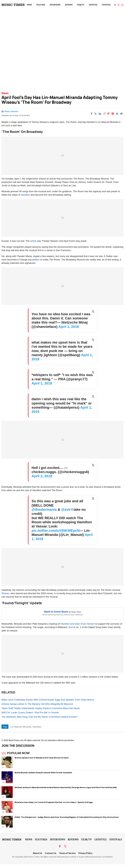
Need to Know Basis (56, 612)
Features (41, 5)
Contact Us (51, 853)
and (68, 624)
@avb (66, 510)
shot (70, 627)
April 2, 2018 (42, 476)
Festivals (106, 5)
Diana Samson (11, 111)
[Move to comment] (121, 114)
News (29, 5)
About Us (37, 853)
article (33, 241)
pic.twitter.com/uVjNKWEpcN (56, 531)
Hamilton (25, 195)
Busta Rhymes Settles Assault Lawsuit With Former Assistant (43, 773)
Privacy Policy (85, 853)
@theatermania (44, 510)
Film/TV (81, 5)
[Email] (117, 114)
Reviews (69, 5)
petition (36, 260)
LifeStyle (93, 5)
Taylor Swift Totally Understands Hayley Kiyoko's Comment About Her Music (41, 708)
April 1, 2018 (69, 327)
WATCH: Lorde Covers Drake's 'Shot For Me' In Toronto (30, 713)
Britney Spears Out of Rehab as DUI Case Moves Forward (41, 758)
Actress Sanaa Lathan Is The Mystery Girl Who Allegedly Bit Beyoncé (37, 704)
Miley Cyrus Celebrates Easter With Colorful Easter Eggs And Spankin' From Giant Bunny (48, 700)
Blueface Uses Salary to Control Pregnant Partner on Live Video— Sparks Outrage (54, 802)
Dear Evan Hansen (85, 624)
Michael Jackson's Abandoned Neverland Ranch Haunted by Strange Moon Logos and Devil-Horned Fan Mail (66, 787)
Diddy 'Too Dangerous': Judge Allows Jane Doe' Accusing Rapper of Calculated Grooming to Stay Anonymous (67, 817)
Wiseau (5, 593)
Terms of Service (67, 853)
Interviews (55, 5)
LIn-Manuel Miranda (21, 727)
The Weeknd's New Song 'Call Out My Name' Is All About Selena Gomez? (40, 717)
